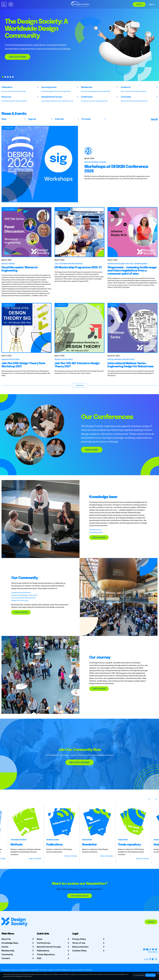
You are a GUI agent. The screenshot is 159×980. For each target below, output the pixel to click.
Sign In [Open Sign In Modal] (152, 4)
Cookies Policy (79, 951)
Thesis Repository (96, 532)
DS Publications (95, 530)
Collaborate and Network (21, 592)
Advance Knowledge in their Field (24, 595)
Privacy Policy (79, 939)
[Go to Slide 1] (5, 77)
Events (5, 947)
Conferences (44, 943)
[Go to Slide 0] (3, 77)
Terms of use (79, 943)
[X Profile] (156, 949)
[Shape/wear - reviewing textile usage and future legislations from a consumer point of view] (132, 232)
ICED (39, 958)
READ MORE (92, 450)
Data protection (80, 947)
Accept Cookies (150, 975)
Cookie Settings (139, 975)
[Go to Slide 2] (8, 77)
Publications (43, 951)
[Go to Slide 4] (13, 77)
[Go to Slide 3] (10, 77)
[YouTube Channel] (147, 949)
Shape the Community (20, 600)
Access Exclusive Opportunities (24, 598)
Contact (6, 958)
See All (154, 119)
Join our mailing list (80, 896)
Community (7, 955)
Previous (149, 799)
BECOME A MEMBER (79, 762)
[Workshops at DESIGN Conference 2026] (119, 164)
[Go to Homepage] (79, 4)
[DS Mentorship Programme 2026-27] (80, 232)
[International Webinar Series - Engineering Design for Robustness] (132, 328)
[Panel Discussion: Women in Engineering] (27, 232)
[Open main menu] (4, 4)
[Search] (11, 4)
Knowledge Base (10, 943)
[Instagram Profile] (150, 949)
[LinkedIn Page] (144, 949)
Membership (8, 951)
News (40, 939)
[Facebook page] (153, 949)
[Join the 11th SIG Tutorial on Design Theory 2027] (80, 328)
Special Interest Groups (49, 947)
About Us (6, 939)
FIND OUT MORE (17, 57)
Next (156, 799)
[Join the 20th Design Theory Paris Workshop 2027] (27, 328)
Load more (80, 385)
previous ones (73, 889)
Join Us (139, 4)
